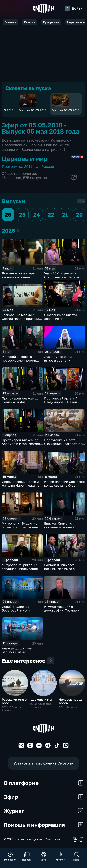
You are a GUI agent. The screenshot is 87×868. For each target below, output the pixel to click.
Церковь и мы (41, 700)
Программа (12, 167)
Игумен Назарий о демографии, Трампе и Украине (62, 610)
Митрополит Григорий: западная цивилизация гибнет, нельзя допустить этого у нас (21, 571)
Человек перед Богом (71, 702)
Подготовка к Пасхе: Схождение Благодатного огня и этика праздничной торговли (65, 446)
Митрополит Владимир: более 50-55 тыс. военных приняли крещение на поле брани (22, 529)
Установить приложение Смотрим (44, 764)
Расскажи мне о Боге (14, 702)
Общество (11, 173)
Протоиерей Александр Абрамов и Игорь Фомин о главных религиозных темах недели (22, 446)
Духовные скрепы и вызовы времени (59, 359)
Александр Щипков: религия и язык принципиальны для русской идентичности (19, 654)
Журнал (44, 811)
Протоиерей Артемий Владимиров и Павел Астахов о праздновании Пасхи (63, 404)
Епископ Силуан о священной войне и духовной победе (59, 527)
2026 (18, 231)
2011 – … (32, 167)
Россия (48, 167)
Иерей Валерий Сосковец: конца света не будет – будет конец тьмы (64, 485)
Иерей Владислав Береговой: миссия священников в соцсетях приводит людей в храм (21, 612)
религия (29, 173)
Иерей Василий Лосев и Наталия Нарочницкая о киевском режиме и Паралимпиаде (21, 487)
